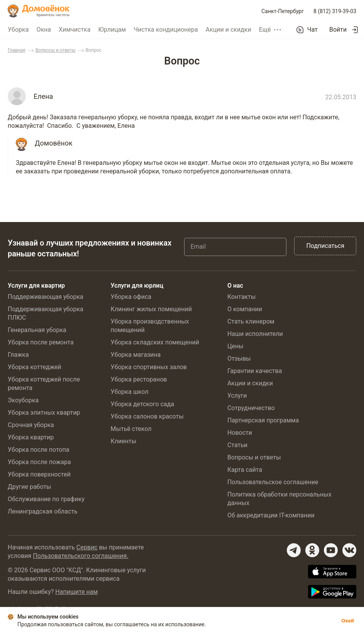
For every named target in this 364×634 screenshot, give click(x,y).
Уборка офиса (131, 297)
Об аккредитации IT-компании (271, 515)
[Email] (235, 247)
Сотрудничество (251, 408)
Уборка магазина (136, 355)
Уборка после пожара (39, 462)
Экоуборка (23, 400)
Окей (348, 621)
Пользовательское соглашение (273, 482)
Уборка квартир (31, 437)
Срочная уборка (31, 425)
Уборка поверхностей (39, 474)
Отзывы (239, 359)
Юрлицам (112, 30)
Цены (235, 346)
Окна (44, 30)
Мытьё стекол (131, 429)
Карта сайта (245, 470)
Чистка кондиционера (166, 30)
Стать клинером (251, 321)
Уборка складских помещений (155, 342)
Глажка (18, 355)
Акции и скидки (229, 30)
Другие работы (30, 487)
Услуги (237, 396)
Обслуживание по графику (46, 499)
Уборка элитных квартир (44, 413)
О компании (245, 309)
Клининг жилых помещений (151, 309)
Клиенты (124, 441)
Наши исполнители (255, 334)
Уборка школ (130, 392)
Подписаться (325, 246)
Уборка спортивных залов (149, 367)
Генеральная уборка (37, 330)
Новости (240, 433)
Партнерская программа (263, 420)
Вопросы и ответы (56, 50)
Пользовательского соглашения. (80, 556)
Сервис (87, 547)
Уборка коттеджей (35, 367)
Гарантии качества (255, 371)
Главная (17, 50)
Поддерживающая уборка (46, 297)
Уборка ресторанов (139, 379)
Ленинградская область (43, 511)
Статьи (237, 445)
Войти (338, 30)
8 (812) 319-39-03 (335, 11)
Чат (312, 30)
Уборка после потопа (38, 450)
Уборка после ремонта (41, 342)
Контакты (241, 297)
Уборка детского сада (143, 404)
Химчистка (75, 30)
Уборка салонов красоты (147, 416)
